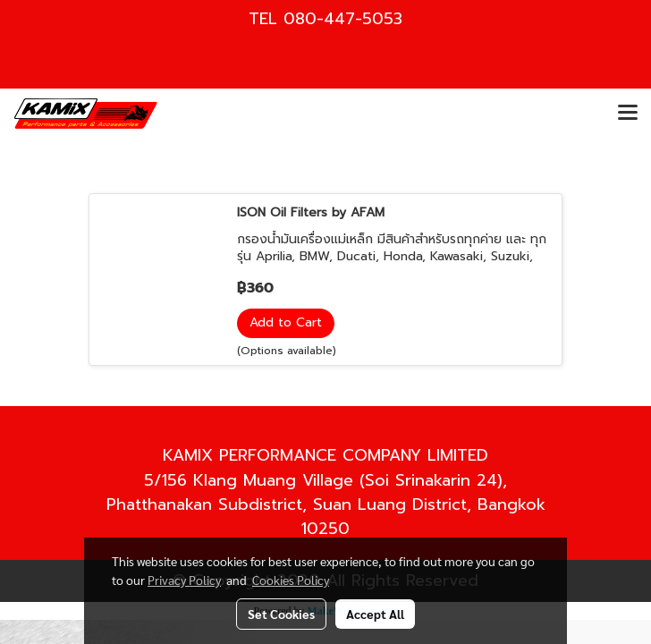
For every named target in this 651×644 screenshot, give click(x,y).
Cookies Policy (291, 580)
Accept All (375, 614)
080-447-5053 (343, 19)
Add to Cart (286, 322)
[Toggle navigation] (628, 114)
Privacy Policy (184, 580)
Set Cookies (281, 614)
